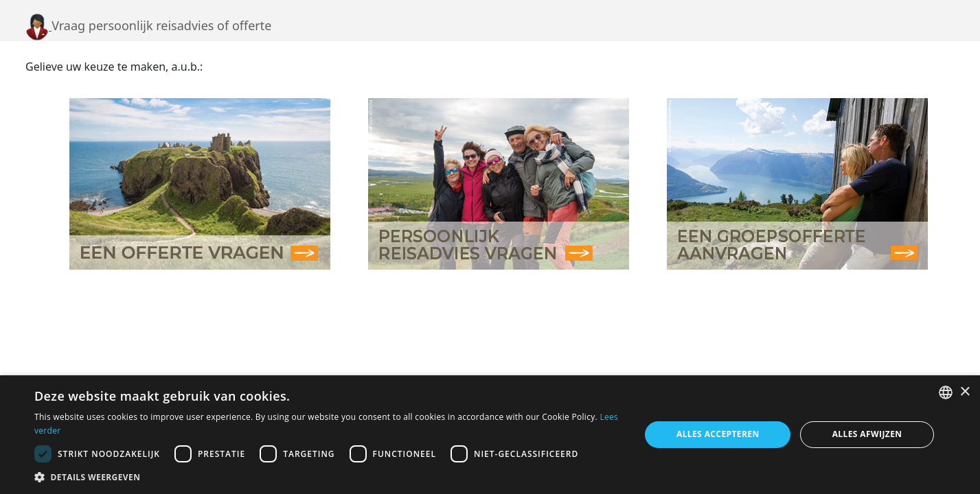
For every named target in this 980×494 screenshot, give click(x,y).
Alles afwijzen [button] (867, 434)
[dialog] (490, 435)
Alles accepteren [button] (718, 434)
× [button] (965, 392)
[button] (328, 477)
